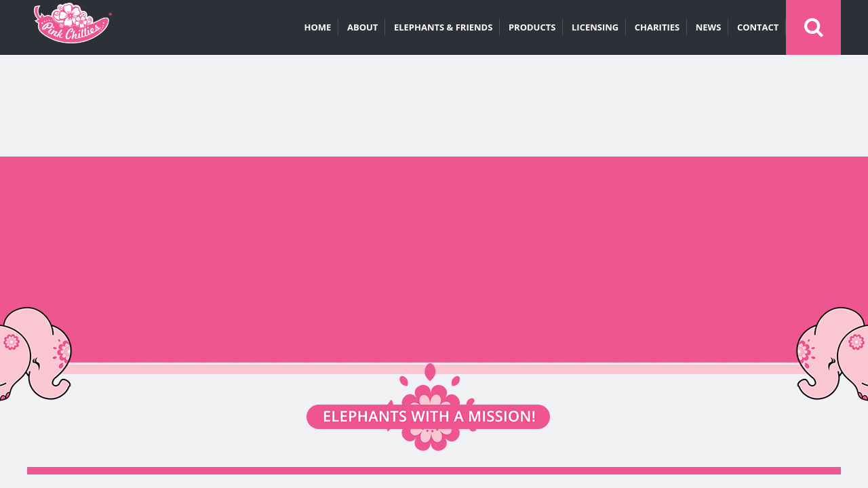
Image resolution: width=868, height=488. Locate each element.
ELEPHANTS (443, 27)
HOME (318, 27)
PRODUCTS (532, 27)
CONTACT (758, 27)
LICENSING (595, 27)
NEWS (709, 27)
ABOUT (362, 27)
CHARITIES (657, 27)
